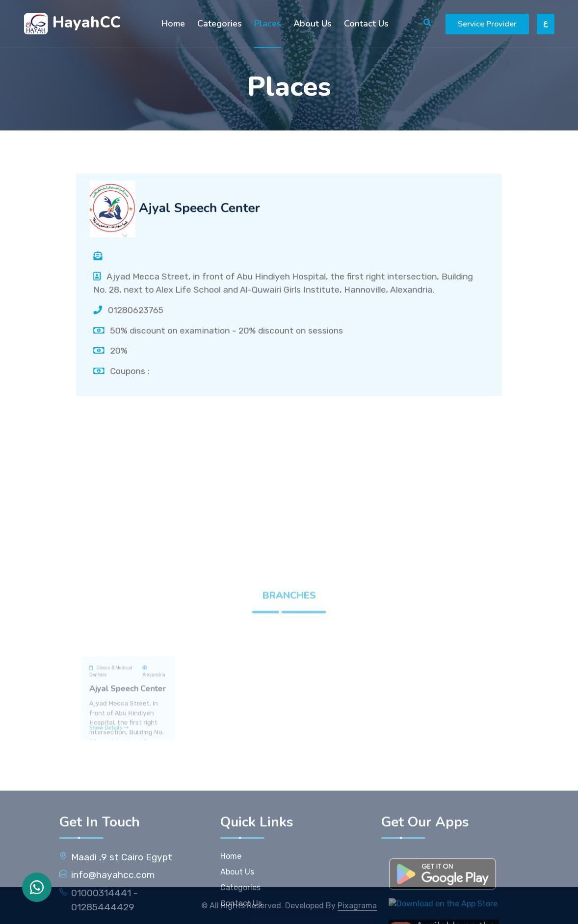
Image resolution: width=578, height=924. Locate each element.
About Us (313, 24)
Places (268, 24)
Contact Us (366, 24)
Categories (220, 24)
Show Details (115, 795)
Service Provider (487, 24)
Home (173, 24)
